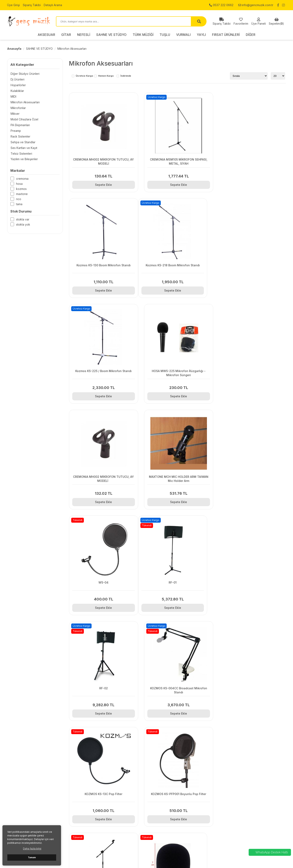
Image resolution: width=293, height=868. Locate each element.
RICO (19, 199)
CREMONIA (22, 179)
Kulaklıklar (17, 91)
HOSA (19, 184)
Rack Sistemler (20, 136)
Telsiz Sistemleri (21, 154)
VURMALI (183, 35)
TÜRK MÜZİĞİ (143, 35)
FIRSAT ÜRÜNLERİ (226, 35)
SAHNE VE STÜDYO (111, 35)
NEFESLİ (84, 35)
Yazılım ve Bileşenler (24, 159)
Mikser (15, 114)
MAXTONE (22, 194)
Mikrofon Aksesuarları (72, 49)
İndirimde (126, 76)
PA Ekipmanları (20, 125)
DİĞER (251, 35)
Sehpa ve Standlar (23, 142)
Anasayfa (14, 49)
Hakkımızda (86, 807)
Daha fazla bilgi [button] (32, 849)
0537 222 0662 (221, 5)
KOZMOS (21, 189)
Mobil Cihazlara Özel (24, 119)
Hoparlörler (18, 85)
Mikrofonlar (18, 108)
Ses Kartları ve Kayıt (24, 148)
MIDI (13, 96)
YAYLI (201, 35)
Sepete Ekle (103, 185)
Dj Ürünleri (17, 79)
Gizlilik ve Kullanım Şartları (95, 802)
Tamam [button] (32, 858)
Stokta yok (23, 225)
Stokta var (23, 220)
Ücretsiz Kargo (84, 76)
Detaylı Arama (53, 5)
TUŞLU (165, 35)
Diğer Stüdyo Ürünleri (25, 74)
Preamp (16, 131)
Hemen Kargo (106, 76)
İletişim (83, 797)
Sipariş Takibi (32, 5)
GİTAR (66, 35)
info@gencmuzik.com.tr (256, 5)
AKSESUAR (46, 35)
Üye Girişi (13, 5)
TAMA (19, 204)
